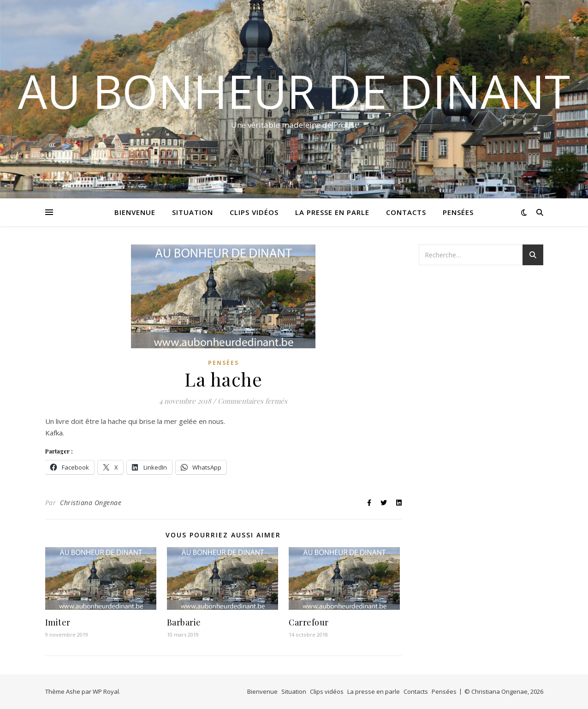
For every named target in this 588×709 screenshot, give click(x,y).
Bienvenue (135, 212)
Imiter (58, 622)
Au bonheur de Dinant (294, 91)
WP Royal (106, 691)
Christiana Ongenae (91, 503)
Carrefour (309, 622)
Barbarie (184, 622)
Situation (193, 212)
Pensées (458, 212)
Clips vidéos (254, 212)
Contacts (406, 212)
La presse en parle (332, 212)
